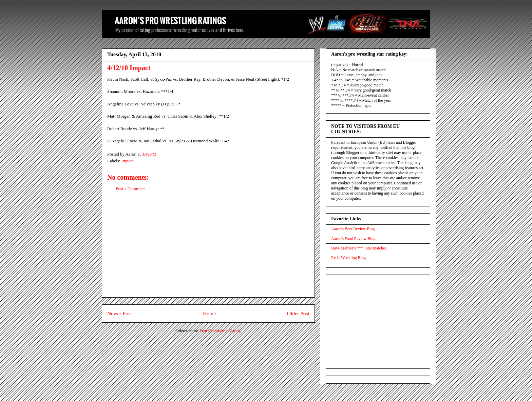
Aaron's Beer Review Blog (353, 229)
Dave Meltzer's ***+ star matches (359, 248)
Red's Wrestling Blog (348, 258)
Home (209, 313)
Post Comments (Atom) (221, 331)
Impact (128, 161)
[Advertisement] (208, 250)
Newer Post (119, 313)
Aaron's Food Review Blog (353, 239)
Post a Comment (130, 189)
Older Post (298, 313)
